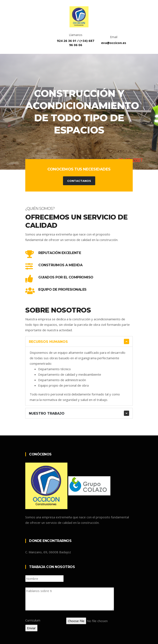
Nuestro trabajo (47, 413)
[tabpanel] (79, 112)
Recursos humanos (48, 342)
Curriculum (33, 620)
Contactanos (79, 181)
